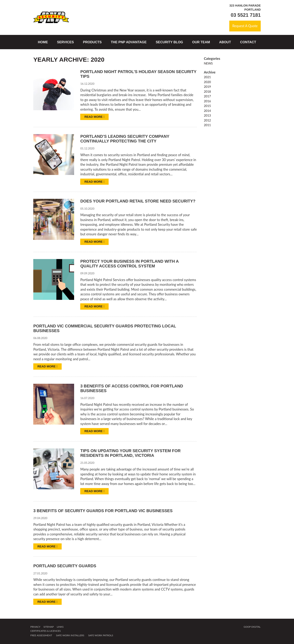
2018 (207, 91)
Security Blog (169, 42)
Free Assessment (41, 636)
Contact (248, 42)
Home (43, 42)
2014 (207, 111)
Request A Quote (245, 26)
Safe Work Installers (70, 636)
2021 (207, 77)
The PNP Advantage (129, 42)
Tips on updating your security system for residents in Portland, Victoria (131, 453)
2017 (207, 96)
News (208, 63)
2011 (207, 125)
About (225, 42)
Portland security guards (65, 566)
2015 (207, 106)
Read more (95, 117)
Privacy (35, 627)
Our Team (201, 42)
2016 (207, 101)
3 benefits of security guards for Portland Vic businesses (104, 511)
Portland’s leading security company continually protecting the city (125, 139)
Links (60, 627)
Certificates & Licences (46, 631)
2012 (207, 120)
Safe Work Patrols (101, 636)
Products (92, 42)
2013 (207, 116)
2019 (207, 87)
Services (65, 42)
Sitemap (49, 627)
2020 (207, 82)
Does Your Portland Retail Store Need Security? (138, 201)
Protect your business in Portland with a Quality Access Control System (130, 264)
